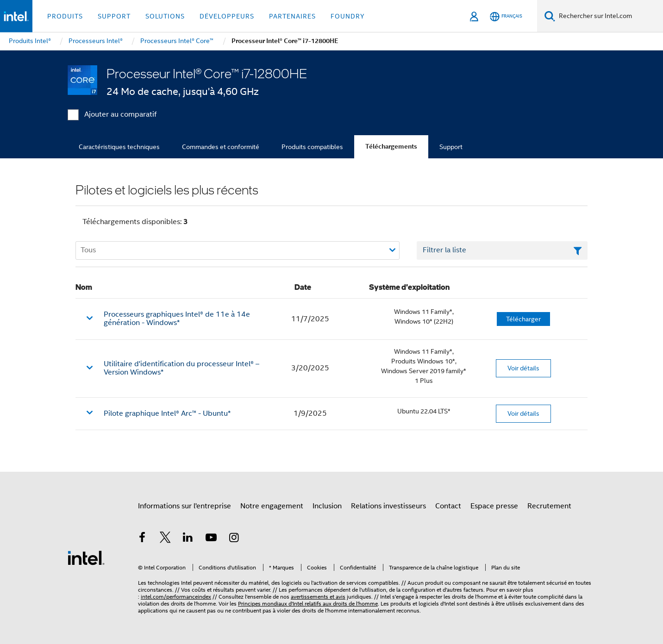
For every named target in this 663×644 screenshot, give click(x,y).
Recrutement (549, 506)
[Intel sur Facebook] (142, 539)
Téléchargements (391, 147)
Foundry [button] (348, 16)
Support (451, 147)
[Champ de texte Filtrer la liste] (502, 250)
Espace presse (494, 506)
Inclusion (327, 506)
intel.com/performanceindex (176, 597)
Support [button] (114, 16)
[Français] (506, 16)
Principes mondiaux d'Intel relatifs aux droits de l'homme (308, 603)
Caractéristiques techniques (119, 147)
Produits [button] (65, 16)
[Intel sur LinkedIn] (188, 539)
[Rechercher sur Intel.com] (609, 16)
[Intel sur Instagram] (234, 539)
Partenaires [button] (292, 16)
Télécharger (523, 319)
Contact (448, 506)
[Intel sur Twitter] (165, 539)
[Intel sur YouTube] (211, 539)
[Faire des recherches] (550, 16)
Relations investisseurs (388, 506)
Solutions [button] (165, 16)
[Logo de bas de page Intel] (86, 557)
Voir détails (523, 368)
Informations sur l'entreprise (185, 506)
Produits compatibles (312, 147)
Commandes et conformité (221, 147)
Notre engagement (272, 506)
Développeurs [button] (227, 16)
